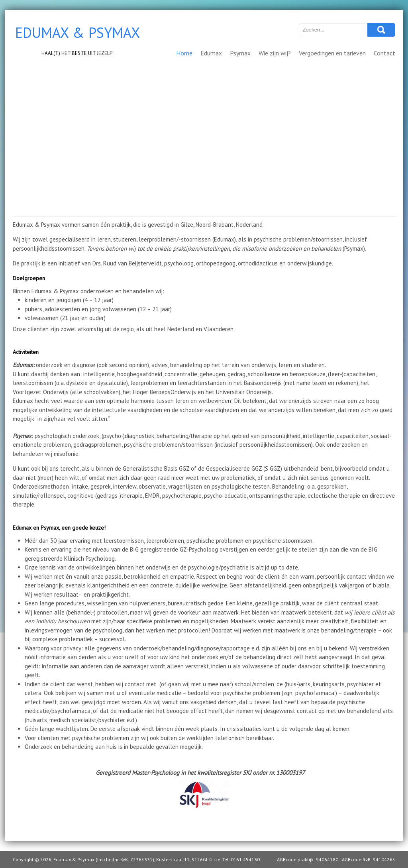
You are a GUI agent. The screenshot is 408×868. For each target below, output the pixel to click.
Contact (384, 53)
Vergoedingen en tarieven (332, 53)
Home (184, 53)
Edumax (211, 53)
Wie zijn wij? (275, 53)
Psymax (240, 53)
